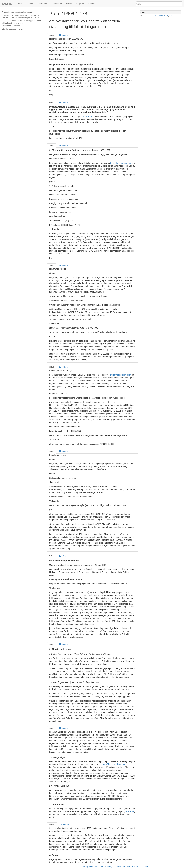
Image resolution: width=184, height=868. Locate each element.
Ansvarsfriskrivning (103, 867)
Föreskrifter (57, 4)
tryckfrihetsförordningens (114, 764)
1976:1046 (87, 117)
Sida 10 (52, 824)
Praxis (69, 4)
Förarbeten (42, 4)
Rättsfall (30, 4)
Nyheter (92, 4)
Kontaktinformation (122, 867)
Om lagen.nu (88, 867)
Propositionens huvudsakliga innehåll (17, 12)
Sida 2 (52, 102)
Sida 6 (52, 451)
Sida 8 (52, 644)
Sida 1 (52, 35)
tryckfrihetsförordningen (121, 163)
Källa (171, 16)
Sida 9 (52, 728)
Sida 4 (52, 265)
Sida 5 (52, 367)
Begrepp (80, 4)
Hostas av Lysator (140, 867)
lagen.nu (7, 4)
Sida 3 (52, 145)
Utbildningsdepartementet (13, 29)
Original (64, 35)
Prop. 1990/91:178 (161, 16)
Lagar (19, 4)
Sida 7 (52, 556)
